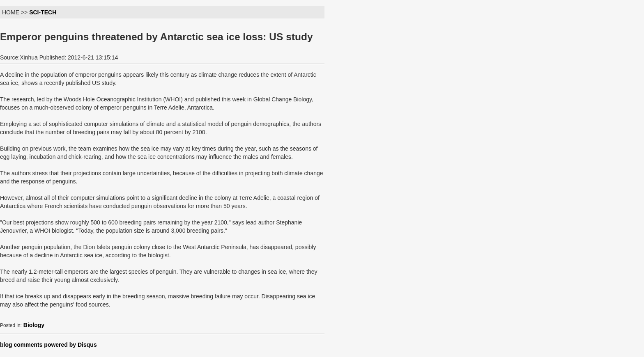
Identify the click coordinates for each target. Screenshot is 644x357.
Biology (34, 325)
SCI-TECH (43, 12)
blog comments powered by (48, 345)
